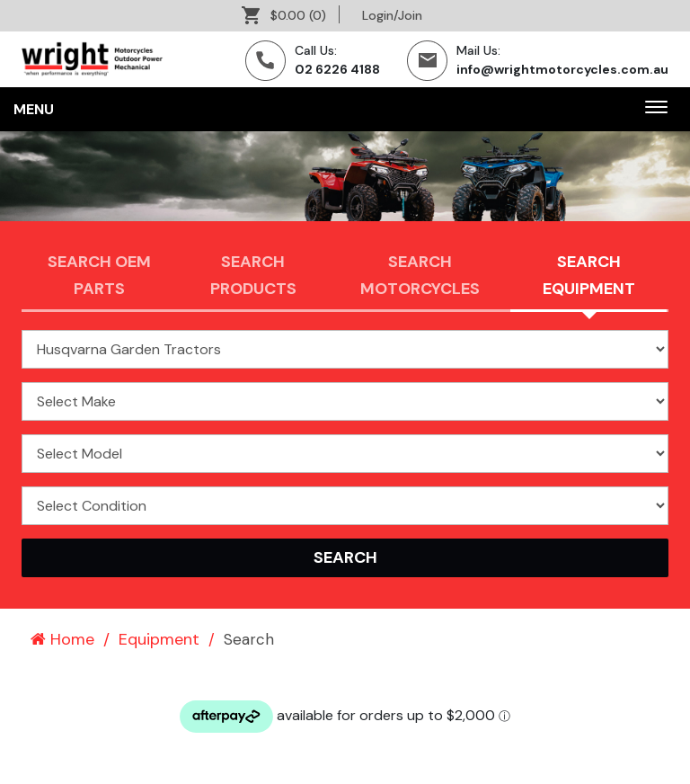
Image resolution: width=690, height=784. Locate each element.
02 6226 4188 (337, 69)
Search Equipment (589, 275)
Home (62, 639)
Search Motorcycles (420, 275)
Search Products (253, 275)
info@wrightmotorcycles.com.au (562, 69)
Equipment (159, 639)
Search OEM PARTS (99, 275)
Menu (34, 109)
